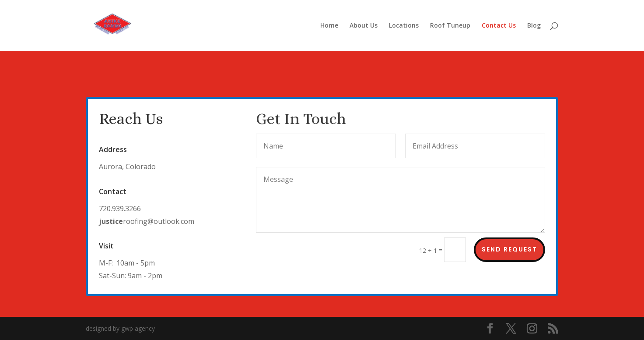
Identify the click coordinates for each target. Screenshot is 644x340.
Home (329, 26)
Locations (404, 26)
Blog (534, 26)
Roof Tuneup (450, 26)
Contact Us (499, 26)
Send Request (509, 249)
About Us (364, 26)
